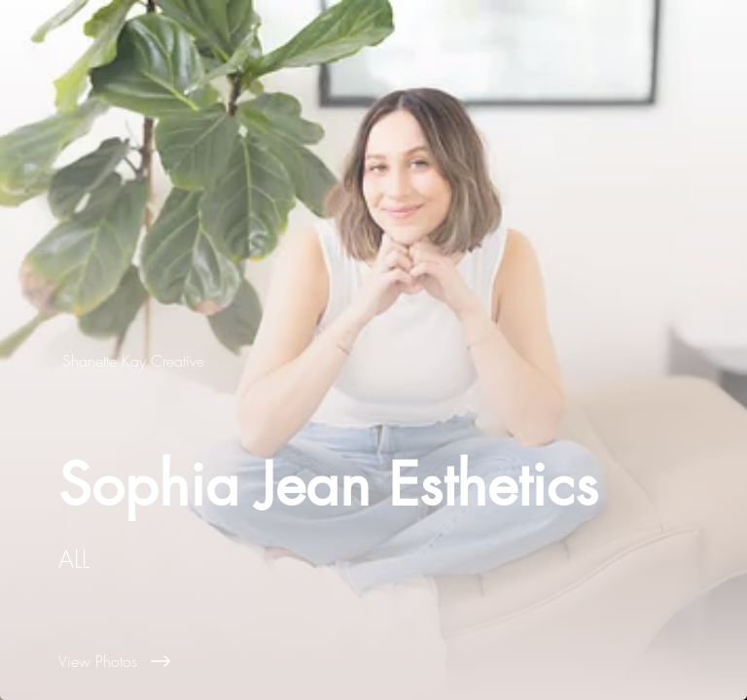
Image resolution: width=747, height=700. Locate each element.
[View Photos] (403, 661)
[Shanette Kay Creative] (135, 361)
